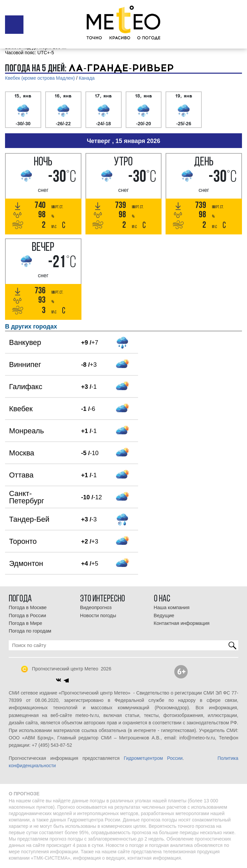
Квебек (21, 409)
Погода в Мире (25, 623)
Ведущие (164, 616)
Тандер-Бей (29, 519)
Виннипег (25, 365)
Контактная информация (182, 623)
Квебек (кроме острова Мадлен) (40, 78)
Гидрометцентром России (153, 758)
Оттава (21, 475)
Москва (22, 453)
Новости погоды (98, 616)
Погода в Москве (28, 607)
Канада (87, 78)
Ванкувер (25, 342)
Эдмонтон (26, 563)
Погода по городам (30, 631)
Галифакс (26, 387)
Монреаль (26, 431)
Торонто (23, 541)
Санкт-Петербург (27, 497)
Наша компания (172, 607)
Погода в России (27, 616)
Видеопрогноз (96, 607)
